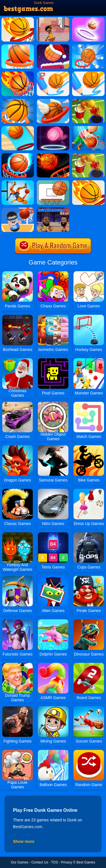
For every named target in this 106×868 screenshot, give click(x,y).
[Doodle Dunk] (18, 46)
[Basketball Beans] (18, 210)
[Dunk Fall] (88, 19)
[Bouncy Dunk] (18, 101)
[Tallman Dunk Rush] (88, 128)
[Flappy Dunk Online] (53, 101)
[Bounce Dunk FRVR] (88, 46)
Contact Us (40, 862)
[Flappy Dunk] (18, 73)
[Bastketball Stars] (53, 210)
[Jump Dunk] (88, 101)
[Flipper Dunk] (53, 46)
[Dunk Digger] (18, 128)
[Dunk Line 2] (53, 73)
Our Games (20, 862)
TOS (55, 862)
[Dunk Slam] (53, 155)
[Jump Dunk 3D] (88, 155)
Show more (24, 841)
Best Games (86, 862)
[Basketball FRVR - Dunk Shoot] (53, 182)
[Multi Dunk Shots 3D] (18, 155)
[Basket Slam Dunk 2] (53, 19)
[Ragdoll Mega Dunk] (18, 182)
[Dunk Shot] (18, 19)
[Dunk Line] (88, 73)
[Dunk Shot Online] (88, 182)
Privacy (67, 862)
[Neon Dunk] (53, 128)
